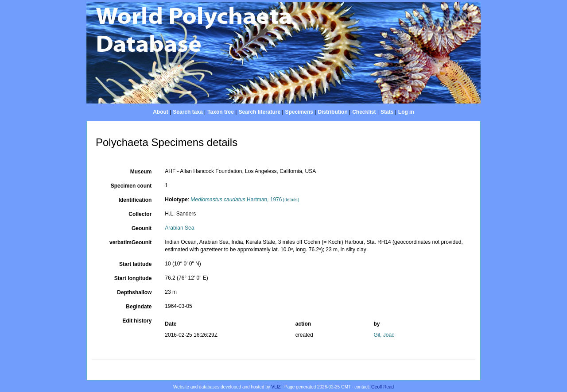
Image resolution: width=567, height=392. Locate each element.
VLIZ (276, 387)
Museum (141, 172)
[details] (291, 200)
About (161, 112)
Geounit (142, 228)
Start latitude (135, 264)
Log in (406, 112)
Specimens (299, 112)
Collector (140, 214)
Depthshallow (134, 292)
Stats (387, 112)
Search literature (259, 112)
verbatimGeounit (130, 242)
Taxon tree (221, 112)
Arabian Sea (179, 228)
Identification (135, 200)
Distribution (332, 112)
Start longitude (133, 278)
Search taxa (188, 112)
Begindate (139, 307)
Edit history (137, 321)
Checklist (364, 112)
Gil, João (384, 335)
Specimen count (131, 186)
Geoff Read (383, 387)
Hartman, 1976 (236, 200)
